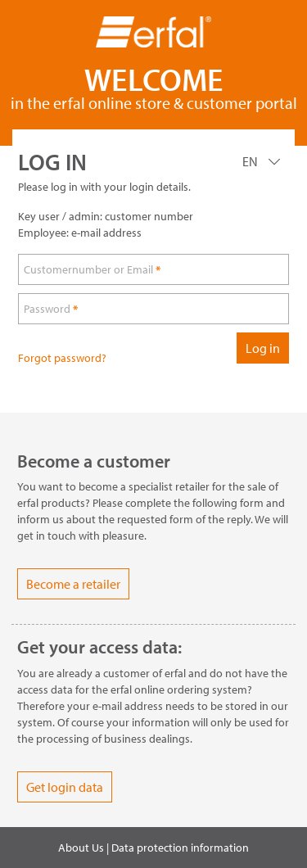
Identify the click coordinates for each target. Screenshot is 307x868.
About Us (81, 848)
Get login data (65, 787)
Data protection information (180, 848)
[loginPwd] (153, 309)
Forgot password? (62, 358)
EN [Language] (251, 161)
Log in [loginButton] (263, 348)
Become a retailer (73, 584)
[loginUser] (153, 269)
